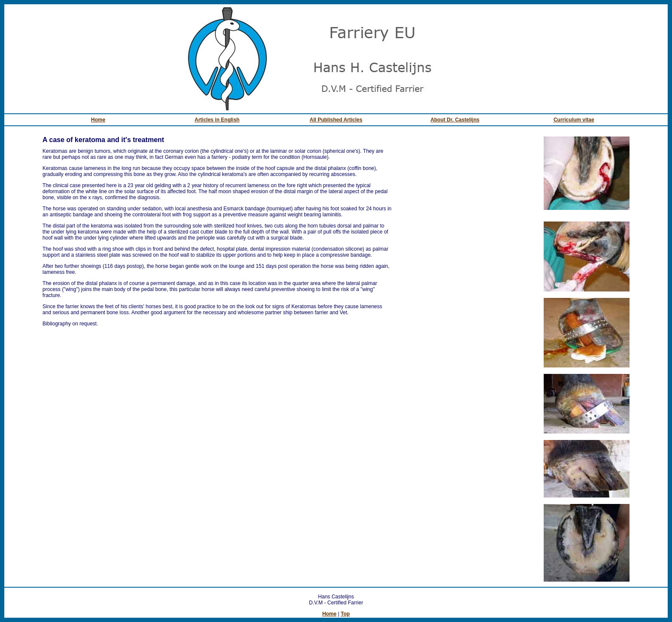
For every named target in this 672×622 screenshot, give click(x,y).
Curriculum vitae (574, 120)
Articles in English (217, 120)
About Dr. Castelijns (455, 120)
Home (98, 120)
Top (345, 614)
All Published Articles (336, 120)
